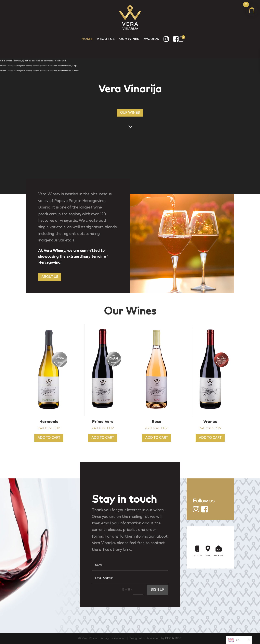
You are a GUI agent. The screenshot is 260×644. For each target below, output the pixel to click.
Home (87, 39)
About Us (106, 39)
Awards (151, 39)
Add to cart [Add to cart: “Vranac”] (210, 438)
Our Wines (129, 39)
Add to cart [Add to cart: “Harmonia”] (49, 438)
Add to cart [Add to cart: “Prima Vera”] (103, 438)
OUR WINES (130, 113)
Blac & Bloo (173, 638)
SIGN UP (158, 590)
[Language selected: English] (239, 640)
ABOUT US (50, 277)
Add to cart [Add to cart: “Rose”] (157, 438)
